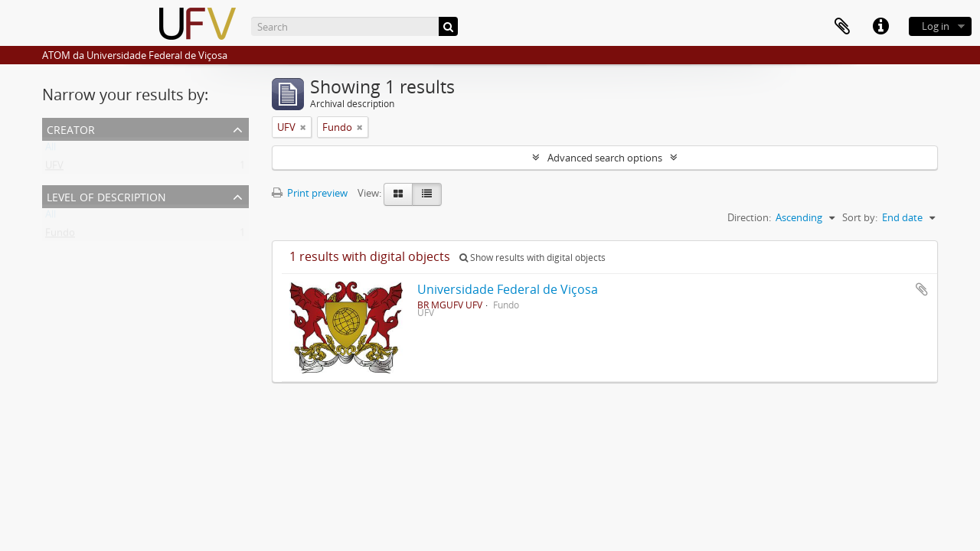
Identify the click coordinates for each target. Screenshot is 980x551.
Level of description (106, 196)
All (51, 150)
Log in (936, 26)
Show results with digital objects (532, 258)
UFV (54, 168)
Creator (71, 128)
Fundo (60, 236)
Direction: (749, 217)
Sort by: (860, 217)
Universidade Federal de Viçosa (508, 289)
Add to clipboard (922, 289)
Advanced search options (605, 158)
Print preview (310, 193)
